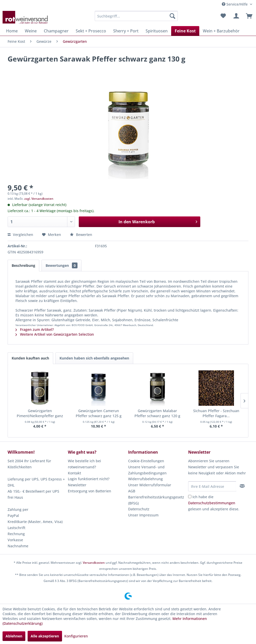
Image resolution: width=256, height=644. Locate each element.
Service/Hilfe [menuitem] (235, 4)
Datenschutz (139, 509)
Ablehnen (14, 636)
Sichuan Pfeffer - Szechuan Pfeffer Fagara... (216, 413)
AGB (132, 491)
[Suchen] (172, 16)
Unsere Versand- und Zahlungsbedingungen (147, 470)
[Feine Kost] (185, 31)
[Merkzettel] (223, 16)
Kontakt (74, 473)
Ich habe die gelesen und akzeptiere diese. (214, 503)
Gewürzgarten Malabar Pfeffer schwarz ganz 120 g (157, 413)
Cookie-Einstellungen (146, 461)
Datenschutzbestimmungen (212, 503)
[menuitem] (136, 16)
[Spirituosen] (157, 31)
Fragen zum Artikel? (35, 329)
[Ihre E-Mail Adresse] (212, 486)
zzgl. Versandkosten (39, 199)
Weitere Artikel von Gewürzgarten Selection (55, 334)
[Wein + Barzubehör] (221, 31)
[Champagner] (56, 31)
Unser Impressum (143, 515)
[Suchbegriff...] (136, 16)
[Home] (12, 31)
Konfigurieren (76, 636)
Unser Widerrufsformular (150, 485)
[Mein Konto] (235, 16)
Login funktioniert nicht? (89, 479)
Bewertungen (62, 265)
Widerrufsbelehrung (145, 479)
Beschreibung (23, 265)
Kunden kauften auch (30, 358)
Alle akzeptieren (45, 636)
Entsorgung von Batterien (90, 491)
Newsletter (77, 485)
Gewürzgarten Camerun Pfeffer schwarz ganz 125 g (99, 413)
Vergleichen (20, 235)
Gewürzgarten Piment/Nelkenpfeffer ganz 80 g (40, 413)
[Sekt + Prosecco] (91, 31)
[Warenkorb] (248, 16)
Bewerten (81, 235)
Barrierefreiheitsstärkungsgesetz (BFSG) (156, 500)
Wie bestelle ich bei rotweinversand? (84, 464)
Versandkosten (94, 563)
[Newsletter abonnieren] (242, 486)
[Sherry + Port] (126, 31)
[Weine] (31, 31)
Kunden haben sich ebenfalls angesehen (94, 358)
